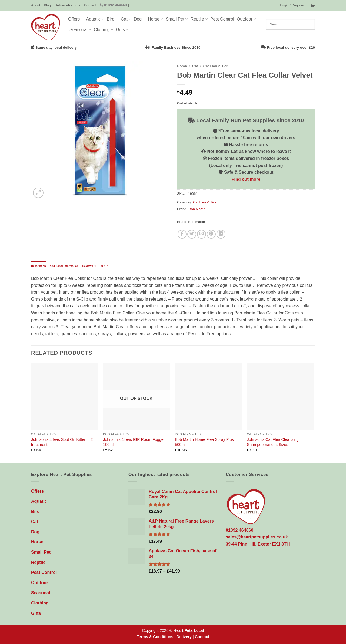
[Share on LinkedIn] (221, 234)
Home (182, 66)
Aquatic (95, 19)
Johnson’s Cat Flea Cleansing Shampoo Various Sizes (273, 442)
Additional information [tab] (64, 266)
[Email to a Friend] (202, 234)
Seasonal (80, 30)
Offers (76, 19)
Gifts (122, 30)
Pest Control (222, 19)
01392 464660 (113, 5)
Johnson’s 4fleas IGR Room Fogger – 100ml (136, 442)
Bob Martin (197, 209)
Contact (90, 5)
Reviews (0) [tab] (90, 266)
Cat (126, 19)
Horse (155, 19)
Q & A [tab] (104, 266)
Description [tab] (39, 266)
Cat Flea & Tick (215, 66)
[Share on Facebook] (182, 234)
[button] (292, 5)
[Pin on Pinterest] (211, 234)
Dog (140, 19)
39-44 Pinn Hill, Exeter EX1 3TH (258, 544)
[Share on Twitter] (192, 234)
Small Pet (177, 19)
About (36, 5)
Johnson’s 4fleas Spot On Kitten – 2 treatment (62, 442)
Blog (47, 5)
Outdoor (246, 19)
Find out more (246, 179)
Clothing (104, 30)
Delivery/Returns (67, 5)
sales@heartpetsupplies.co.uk (257, 537)
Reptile (199, 19)
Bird (112, 19)
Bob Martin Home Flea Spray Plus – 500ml (206, 442)
